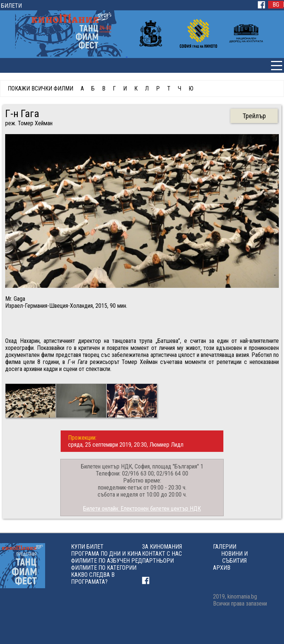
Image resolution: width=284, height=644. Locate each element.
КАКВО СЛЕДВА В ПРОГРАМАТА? (93, 578)
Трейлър (254, 116)
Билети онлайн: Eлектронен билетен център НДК (142, 509)
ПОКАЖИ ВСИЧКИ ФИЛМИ (40, 88)
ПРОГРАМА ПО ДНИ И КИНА (106, 554)
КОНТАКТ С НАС (162, 554)
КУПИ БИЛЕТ (87, 547)
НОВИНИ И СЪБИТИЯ (234, 557)
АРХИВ (222, 568)
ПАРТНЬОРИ (158, 561)
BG (276, 5)
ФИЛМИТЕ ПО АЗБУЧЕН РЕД (106, 561)
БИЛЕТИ (11, 6)
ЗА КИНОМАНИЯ (162, 547)
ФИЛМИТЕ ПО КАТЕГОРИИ (104, 568)
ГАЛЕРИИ (225, 547)
